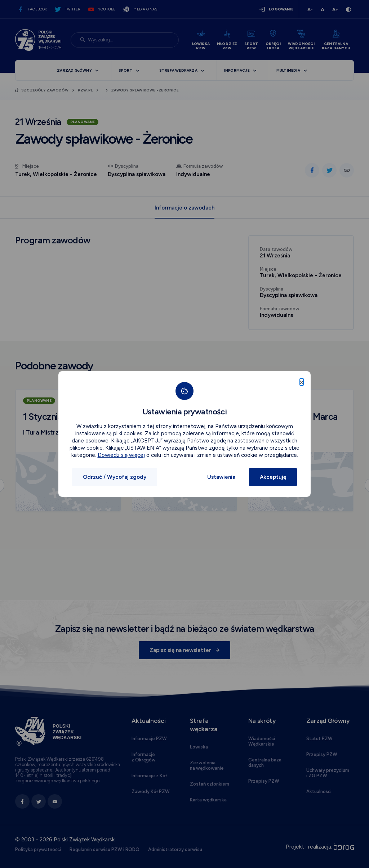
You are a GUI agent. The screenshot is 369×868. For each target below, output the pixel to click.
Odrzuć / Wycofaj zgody (115, 477)
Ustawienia (221, 477)
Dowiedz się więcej (121, 455)
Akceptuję (273, 477)
